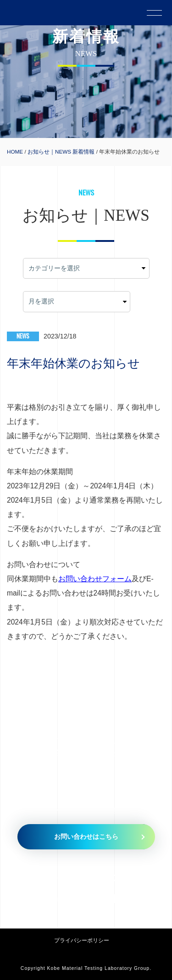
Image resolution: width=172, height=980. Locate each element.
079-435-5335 (115, 898)
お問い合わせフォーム (95, 579)
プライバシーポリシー (82, 940)
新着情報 (83, 152)
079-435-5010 (119, 878)
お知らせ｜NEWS (49, 152)
